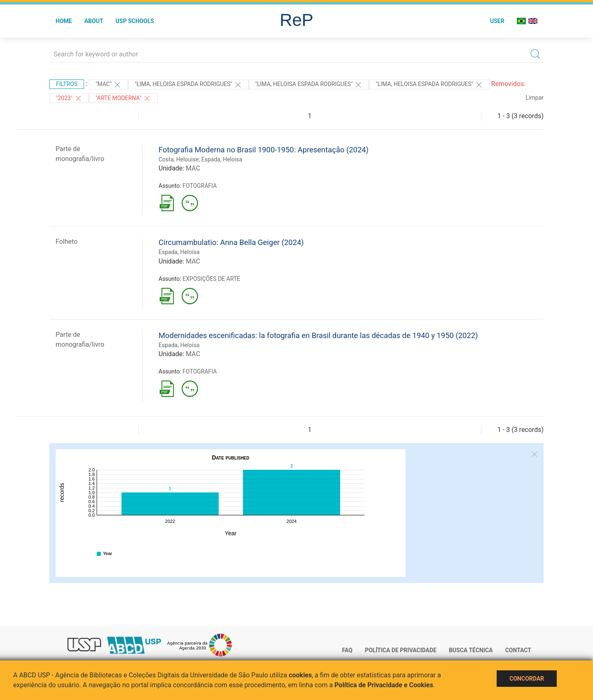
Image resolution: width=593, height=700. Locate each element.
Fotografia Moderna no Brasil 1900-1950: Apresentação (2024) (264, 150)
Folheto (67, 241)
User (497, 21)
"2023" (69, 98)
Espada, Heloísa (179, 252)
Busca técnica (471, 650)
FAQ (347, 650)
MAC (193, 168)
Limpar (535, 98)
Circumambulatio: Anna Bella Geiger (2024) (231, 242)
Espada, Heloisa (222, 159)
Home (64, 21)
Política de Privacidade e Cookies (384, 685)
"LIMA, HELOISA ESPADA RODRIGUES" (188, 85)
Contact (518, 650)
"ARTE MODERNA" (123, 98)
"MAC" (109, 85)
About (94, 21)
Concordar (527, 679)
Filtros (67, 84)
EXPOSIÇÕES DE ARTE (211, 279)
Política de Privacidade (401, 650)
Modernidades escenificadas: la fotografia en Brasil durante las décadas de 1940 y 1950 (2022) (318, 335)
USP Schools (135, 21)
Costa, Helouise (179, 159)
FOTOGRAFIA (200, 186)
